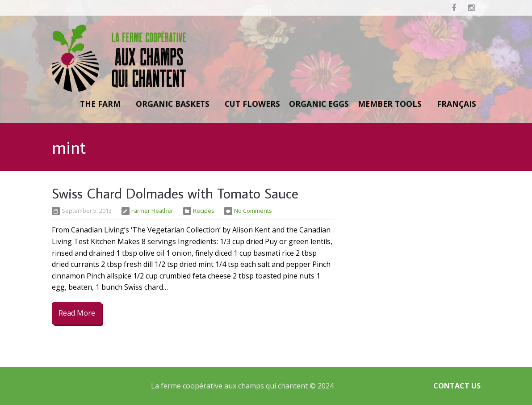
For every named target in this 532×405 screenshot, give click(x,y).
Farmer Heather (152, 211)
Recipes (204, 211)
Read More (77, 313)
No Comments (253, 211)
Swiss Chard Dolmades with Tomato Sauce (175, 193)
